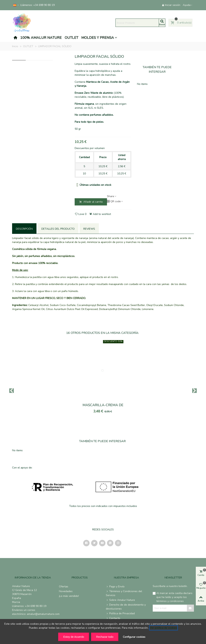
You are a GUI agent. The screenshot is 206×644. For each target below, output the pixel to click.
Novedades (66, 591)
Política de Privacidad (120, 613)
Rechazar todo (105, 637)
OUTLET (71, 38)
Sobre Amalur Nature (120, 600)
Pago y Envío (115, 587)
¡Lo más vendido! (69, 596)
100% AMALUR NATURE (41, 38)
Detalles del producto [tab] (58, 229)
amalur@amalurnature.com (43, 614)
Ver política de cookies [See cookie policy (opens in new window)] (163, 628)
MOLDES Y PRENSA (98, 38)
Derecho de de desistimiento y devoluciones (126, 607)
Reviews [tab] (89, 229)
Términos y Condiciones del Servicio (124, 593)
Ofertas (64, 587)
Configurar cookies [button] (134, 637)
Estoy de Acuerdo (74, 637)
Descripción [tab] (24, 229)
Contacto (113, 618)
